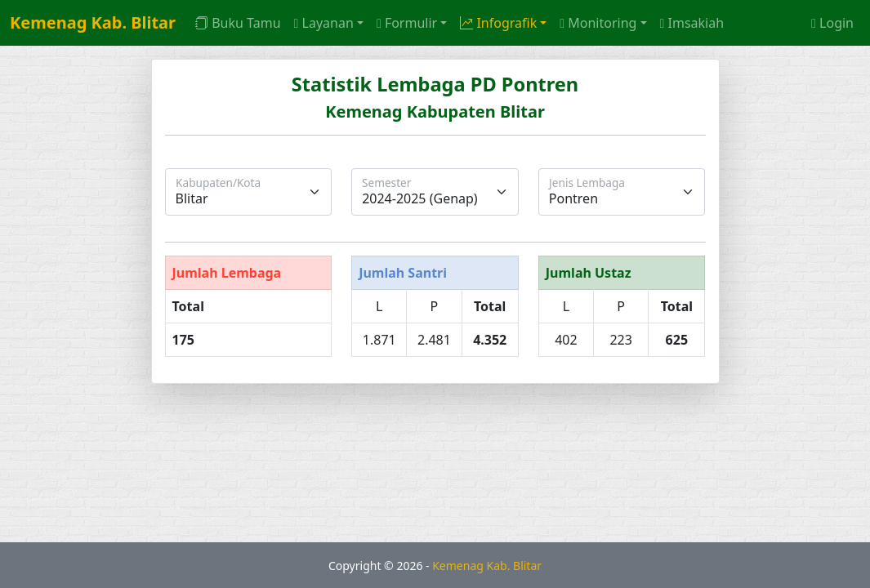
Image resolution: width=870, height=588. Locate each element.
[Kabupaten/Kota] (249, 192)
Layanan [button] (324, 23)
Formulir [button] (407, 23)
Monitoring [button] (598, 23)
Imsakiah (692, 23)
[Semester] (435, 192)
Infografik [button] (498, 23)
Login (832, 23)
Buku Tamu (238, 23)
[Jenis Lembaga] (622, 192)
